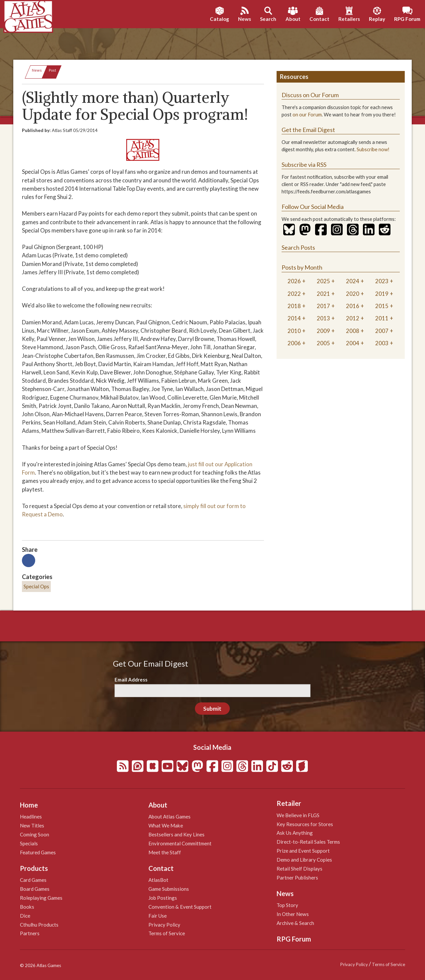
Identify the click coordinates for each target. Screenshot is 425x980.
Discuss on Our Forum (310, 95)
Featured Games (38, 852)
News (37, 70)
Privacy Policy (164, 925)
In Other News (293, 914)
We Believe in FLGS (298, 815)
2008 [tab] (353, 331)
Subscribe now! (373, 149)
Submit (212, 709)
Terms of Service (167, 933)
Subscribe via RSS (304, 164)
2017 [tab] (323, 306)
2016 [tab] (353, 306)
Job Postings (163, 898)
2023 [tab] (382, 281)
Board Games (35, 889)
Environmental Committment (180, 843)
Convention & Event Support (180, 907)
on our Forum (307, 115)
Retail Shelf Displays (299, 869)
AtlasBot (158, 880)
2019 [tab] (382, 294)
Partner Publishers (297, 878)
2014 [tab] (294, 318)
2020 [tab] (353, 294)
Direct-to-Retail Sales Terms (308, 842)
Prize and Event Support (303, 851)
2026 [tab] (294, 281)
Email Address (131, 680)
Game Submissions (169, 889)
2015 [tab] (382, 306)
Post (52, 70)
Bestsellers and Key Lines (176, 834)
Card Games (33, 880)
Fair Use (158, 916)
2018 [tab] (294, 306)
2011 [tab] (382, 318)
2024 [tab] (353, 281)
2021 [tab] (323, 294)
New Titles (32, 825)
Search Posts (298, 247)
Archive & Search (295, 923)
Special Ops (36, 586)
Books (27, 907)
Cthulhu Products (39, 925)
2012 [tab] (353, 318)
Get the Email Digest (308, 130)
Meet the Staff (165, 852)
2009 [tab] (323, 331)
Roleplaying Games (41, 898)
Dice (25, 916)
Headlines (31, 817)
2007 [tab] (382, 331)
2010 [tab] (294, 331)
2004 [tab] (353, 343)
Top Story (287, 905)
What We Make (166, 825)
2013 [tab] (323, 318)
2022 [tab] (294, 294)
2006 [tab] (294, 343)
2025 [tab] (323, 281)
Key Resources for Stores (305, 824)
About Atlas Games (170, 817)
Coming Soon (35, 834)
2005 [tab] (323, 343)
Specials (29, 843)
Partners (30, 933)
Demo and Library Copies (304, 860)
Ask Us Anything (295, 833)
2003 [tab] (382, 343)
